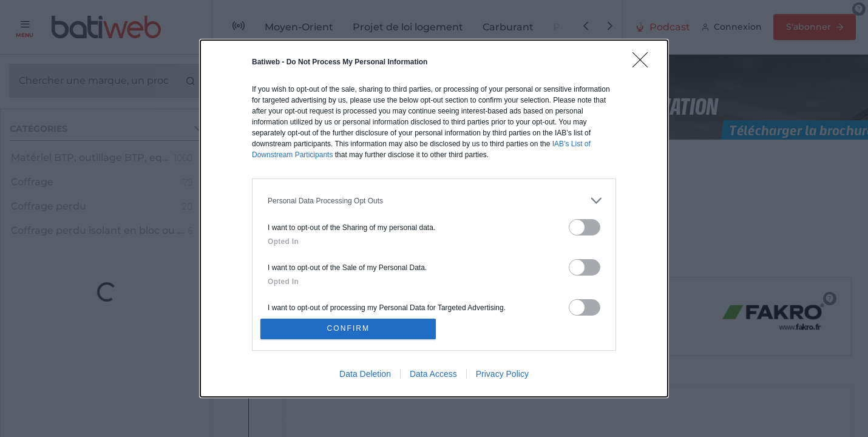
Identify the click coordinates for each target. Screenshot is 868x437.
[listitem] (434, 199)
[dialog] (434, 218)
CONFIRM (351, 329)
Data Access (433, 376)
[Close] (644, 62)
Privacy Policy (502, 376)
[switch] (585, 225)
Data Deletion (365, 376)
